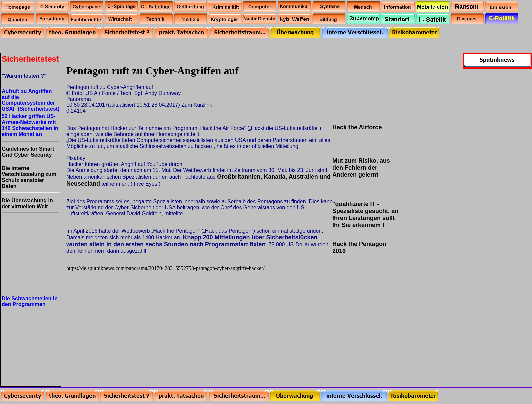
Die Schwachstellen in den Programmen (30, 301)
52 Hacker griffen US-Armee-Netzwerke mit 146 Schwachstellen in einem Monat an (30, 125)
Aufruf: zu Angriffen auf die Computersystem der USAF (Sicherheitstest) (30, 100)
